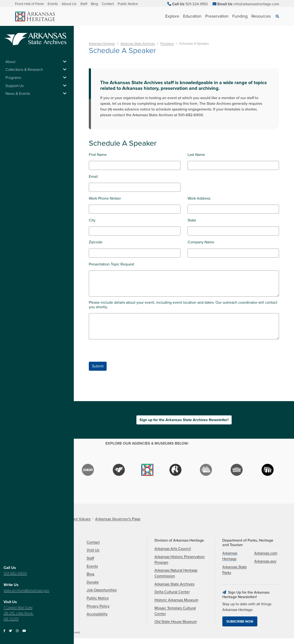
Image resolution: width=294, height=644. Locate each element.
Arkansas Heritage (102, 44)
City (92, 220)
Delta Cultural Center (172, 592)
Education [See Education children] (192, 16)
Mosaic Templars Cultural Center (175, 611)
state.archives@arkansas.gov (26, 591)
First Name (98, 155)
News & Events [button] (37, 94)
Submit (98, 366)
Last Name (196, 155)
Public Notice (128, 4)
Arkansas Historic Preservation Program (180, 560)
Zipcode (96, 242)
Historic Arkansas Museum (176, 600)
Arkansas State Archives (138, 44)
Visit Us (93, 550)
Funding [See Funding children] (240, 16)
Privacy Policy (98, 606)
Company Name (201, 242)
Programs (167, 44)
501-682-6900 (15, 573)
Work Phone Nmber (105, 199)
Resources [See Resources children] (261, 16)
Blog (95, 4)
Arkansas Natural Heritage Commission (176, 573)
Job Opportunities (102, 590)
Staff (84, 4)
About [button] (37, 62)
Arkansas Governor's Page (118, 519)
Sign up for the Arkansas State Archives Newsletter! (184, 420)
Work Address (199, 199)
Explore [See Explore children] (172, 16)
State (192, 220)
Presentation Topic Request (112, 264)
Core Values (80, 519)
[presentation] (125, 352)
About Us (69, 4)
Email (93, 177)
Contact (108, 4)
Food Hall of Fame (29, 4)
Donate (93, 582)
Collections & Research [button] (37, 70)
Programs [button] (37, 78)
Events (53, 4)
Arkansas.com (266, 553)
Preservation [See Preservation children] (217, 16)
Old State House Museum (176, 622)
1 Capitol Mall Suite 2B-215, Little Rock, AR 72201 (18, 613)
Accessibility (97, 614)
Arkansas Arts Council (173, 549)
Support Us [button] (37, 86)
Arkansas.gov (265, 561)
